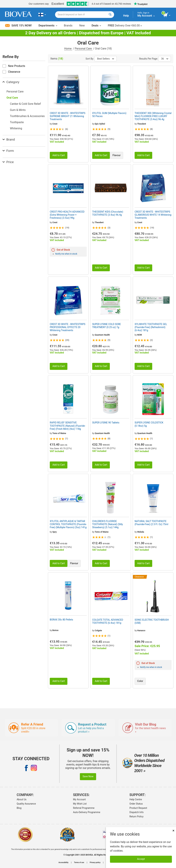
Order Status (136, 804)
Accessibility (63, 863)
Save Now (88, 776)
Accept (141, 859)
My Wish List (80, 804)
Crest (55, 124)
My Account (79, 799)
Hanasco (141, 631)
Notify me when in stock (66, 254)
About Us (21, 799)
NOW (139, 335)
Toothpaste (17, 122)
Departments (48, 26)
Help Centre (136, 799)
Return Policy (136, 816)
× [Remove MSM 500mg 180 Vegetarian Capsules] (173, 831)
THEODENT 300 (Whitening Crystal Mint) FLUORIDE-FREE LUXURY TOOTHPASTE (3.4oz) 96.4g (153, 116)
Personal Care (84, 49)
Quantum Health (102, 335)
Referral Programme (84, 808)
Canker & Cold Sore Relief (25, 104)
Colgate (98, 631)
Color (140, 681)
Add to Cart (59, 155)
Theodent (142, 124)
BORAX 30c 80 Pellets (61, 620)
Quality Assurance (26, 804)
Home (68, 49)
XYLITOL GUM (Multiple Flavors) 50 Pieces (109, 115)
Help (126, 16)
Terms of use (79, 863)
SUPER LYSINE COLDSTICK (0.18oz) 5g (149, 424)
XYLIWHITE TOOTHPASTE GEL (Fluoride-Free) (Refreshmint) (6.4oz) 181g (151, 327)
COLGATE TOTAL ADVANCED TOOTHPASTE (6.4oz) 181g (108, 621)
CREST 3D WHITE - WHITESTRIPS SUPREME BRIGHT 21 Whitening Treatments (68, 116)
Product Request (138, 808)
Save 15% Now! (18, 26)
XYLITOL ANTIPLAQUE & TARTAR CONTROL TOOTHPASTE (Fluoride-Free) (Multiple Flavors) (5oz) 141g (68, 524)
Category (11, 82)
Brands (68, 26)
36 (165, 59)
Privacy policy (95, 863)
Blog (19, 808)
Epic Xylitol (100, 124)
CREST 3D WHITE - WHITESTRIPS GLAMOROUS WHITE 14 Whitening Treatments (153, 215)
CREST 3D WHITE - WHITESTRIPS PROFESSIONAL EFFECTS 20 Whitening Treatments (68, 327)
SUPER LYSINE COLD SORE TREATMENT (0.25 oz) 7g (107, 326)
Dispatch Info (137, 812)
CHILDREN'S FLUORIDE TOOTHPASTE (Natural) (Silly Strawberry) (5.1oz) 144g (107, 524)
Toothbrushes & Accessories (27, 116)
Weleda (141, 532)
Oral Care (12, 98)
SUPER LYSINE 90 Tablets (106, 423)
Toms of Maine (59, 433)
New (82, 26)
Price (8, 162)
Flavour (117, 155)
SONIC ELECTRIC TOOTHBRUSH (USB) (152, 621)
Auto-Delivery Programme (87, 812)
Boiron (55, 630)
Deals (96, 26)
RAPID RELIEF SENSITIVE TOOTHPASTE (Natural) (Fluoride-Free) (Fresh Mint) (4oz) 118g (68, 426)
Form (8, 151)
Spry (54, 532)
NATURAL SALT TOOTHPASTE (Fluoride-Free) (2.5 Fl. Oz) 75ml (151, 523)
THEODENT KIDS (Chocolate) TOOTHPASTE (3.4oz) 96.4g (108, 213)
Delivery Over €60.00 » (125, 26)
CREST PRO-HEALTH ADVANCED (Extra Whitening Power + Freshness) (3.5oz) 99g (67, 215)
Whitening (16, 128)
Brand (9, 139)
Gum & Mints (18, 110)
